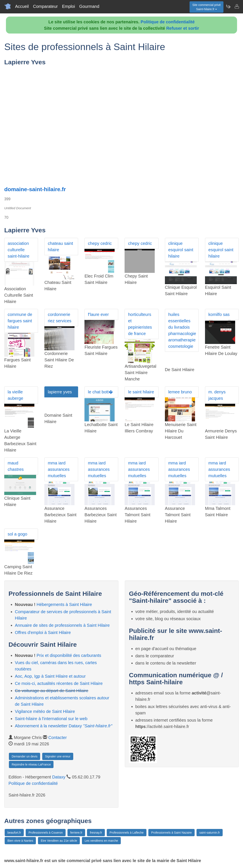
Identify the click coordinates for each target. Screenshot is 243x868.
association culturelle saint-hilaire (18, 250)
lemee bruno (180, 392)
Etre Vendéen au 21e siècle (59, 841)
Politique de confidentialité (168, 22)
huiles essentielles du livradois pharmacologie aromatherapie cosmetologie (182, 330)
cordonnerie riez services (60, 318)
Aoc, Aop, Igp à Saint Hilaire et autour (50, 676)
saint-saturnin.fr (209, 833)
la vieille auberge (15, 395)
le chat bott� (100, 392)
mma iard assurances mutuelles (59, 469)
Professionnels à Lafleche (126, 833)
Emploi (68, 6)
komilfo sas (219, 314)
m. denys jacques (217, 395)
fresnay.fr (96, 833)
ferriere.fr (76, 833)
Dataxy (59, 777)
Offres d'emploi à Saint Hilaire (43, 632)
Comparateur (45, 6)
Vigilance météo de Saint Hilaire (45, 711)
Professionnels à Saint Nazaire (171, 833)
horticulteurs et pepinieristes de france (140, 324)
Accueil (22, 6)
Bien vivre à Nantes (20, 841)
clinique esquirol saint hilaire (181, 250)
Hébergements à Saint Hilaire (64, 604)
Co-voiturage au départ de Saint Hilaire (52, 691)
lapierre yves (60, 392)
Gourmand (89, 6)
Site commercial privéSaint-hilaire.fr (206, 7)
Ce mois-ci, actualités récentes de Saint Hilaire (59, 683)
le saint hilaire (141, 392)
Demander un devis (25, 756)
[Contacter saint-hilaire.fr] (237, 6)
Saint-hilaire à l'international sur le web (51, 719)
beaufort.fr (14, 833)
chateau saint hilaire (60, 247)
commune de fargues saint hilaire (20, 321)
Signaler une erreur (58, 756)
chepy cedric (100, 243)
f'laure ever (98, 314)
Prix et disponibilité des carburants (69, 655)
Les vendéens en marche (101, 841)
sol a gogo (17, 534)
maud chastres (16, 466)
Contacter (58, 738)
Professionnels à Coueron (46, 833)
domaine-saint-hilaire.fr (35, 189)
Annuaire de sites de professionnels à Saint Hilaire (62, 625)
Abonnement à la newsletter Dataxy (64, 726)
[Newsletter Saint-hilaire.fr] (228, 6)
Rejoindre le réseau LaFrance (31, 764)
